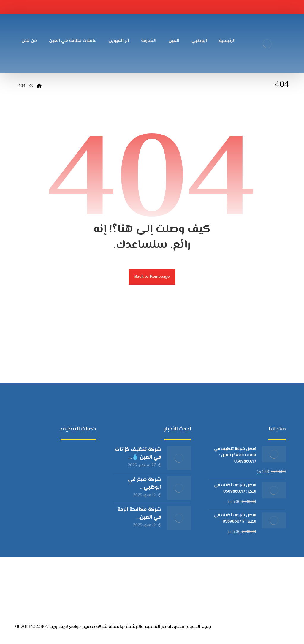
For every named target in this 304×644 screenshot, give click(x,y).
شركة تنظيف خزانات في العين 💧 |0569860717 (138, 457)
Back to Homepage (152, 277)
